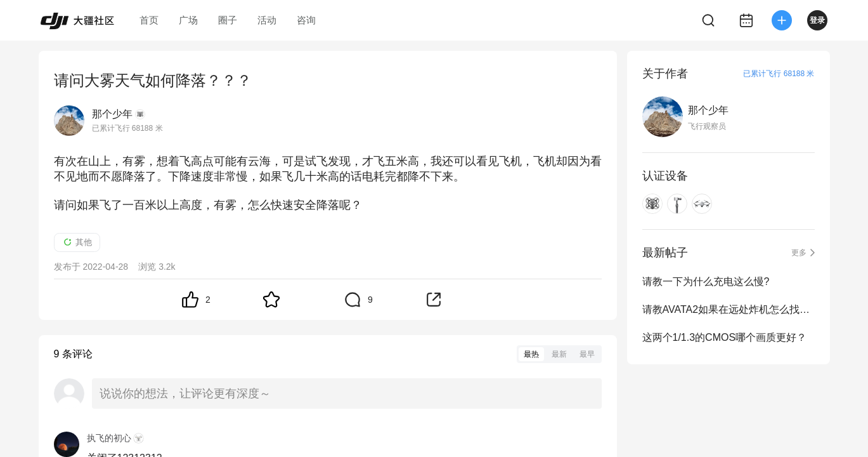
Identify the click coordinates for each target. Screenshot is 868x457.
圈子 (228, 20)
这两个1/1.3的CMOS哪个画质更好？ (725, 337)
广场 (188, 20)
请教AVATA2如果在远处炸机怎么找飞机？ (729, 309)
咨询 (306, 20)
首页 (149, 20)
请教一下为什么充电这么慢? (706, 281)
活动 (267, 20)
